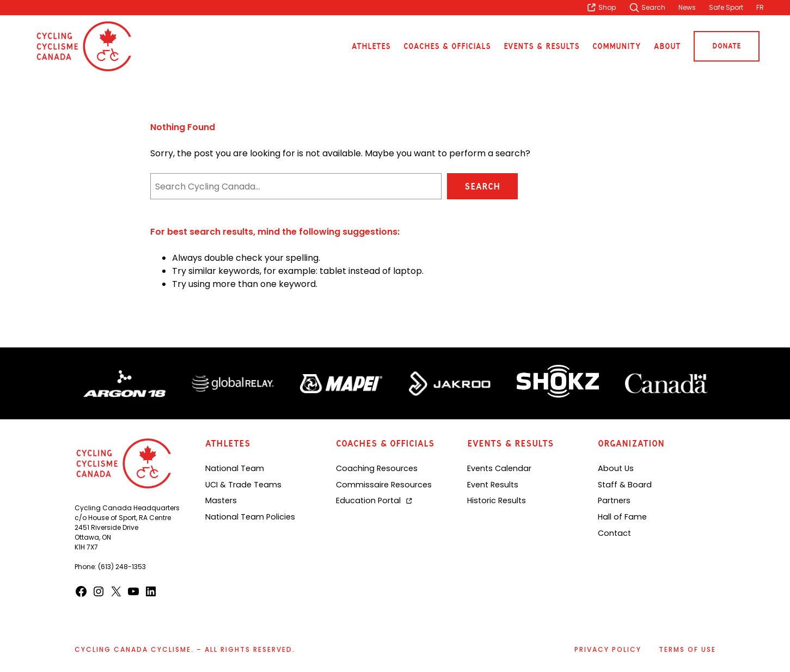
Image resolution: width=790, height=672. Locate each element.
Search (482, 186)
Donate (727, 46)
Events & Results (541, 47)
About (667, 47)
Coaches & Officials (447, 47)
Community (617, 47)
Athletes (371, 47)
